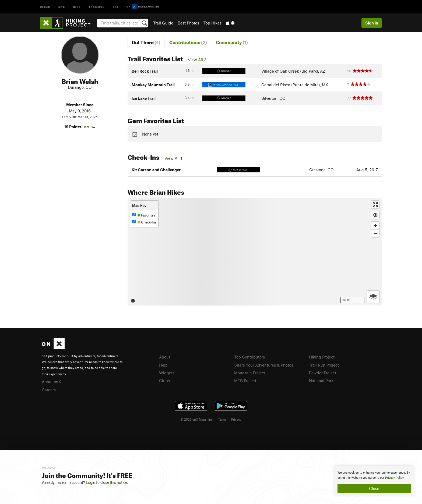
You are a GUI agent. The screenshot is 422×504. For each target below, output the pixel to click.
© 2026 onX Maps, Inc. (197, 419)
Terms (222, 419)
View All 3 (197, 60)
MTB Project (245, 381)
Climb (45, 7)
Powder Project (323, 373)
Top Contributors (249, 357)
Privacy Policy (394, 478)
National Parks (322, 381)
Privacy (236, 419)
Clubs (164, 381)
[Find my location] (375, 215)
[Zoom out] (375, 233)
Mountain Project (250, 373)
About (165, 357)
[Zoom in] (375, 226)
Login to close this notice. (107, 482)
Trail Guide (163, 23)
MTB (62, 7)
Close (374, 488)
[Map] (255, 252)
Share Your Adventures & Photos (264, 365)
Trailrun (97, 7)
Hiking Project (322, 357)
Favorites (144, 215)
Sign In (372, 23)
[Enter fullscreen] (375, 205)
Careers (49, 390)
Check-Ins (144, 222)
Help (163, 365)
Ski (116, 7)
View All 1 (173, 158)
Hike (77, 7)
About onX (51, 382)
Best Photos (188, 23)
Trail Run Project (324, 365)
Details (89, 127)
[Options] (373, 297)
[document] (374, 481)
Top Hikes (212, 23)
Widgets (167, 373)
